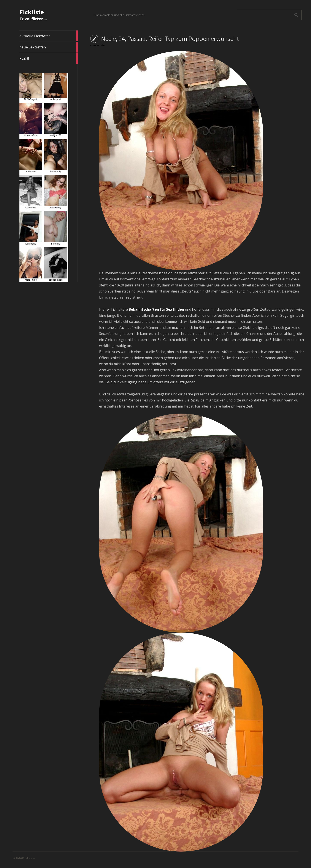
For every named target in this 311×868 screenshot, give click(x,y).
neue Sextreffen (49, 47)
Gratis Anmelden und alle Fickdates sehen (119, 15)
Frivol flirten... (33, 19)
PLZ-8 (49, 58)
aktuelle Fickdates (49, 36)
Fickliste (32, 12)
